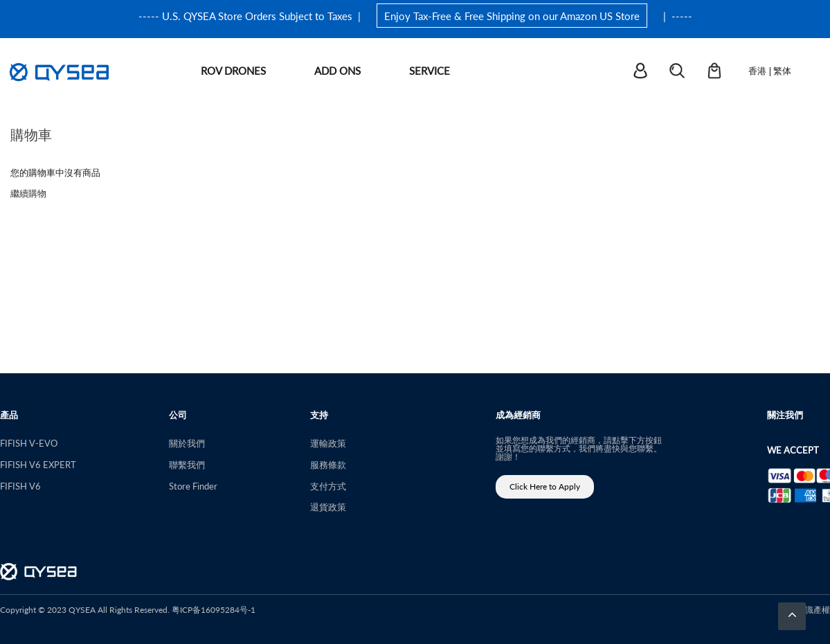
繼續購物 (28, 193)
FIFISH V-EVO (29, 443)
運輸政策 (328, 443)
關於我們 (187, 443)
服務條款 (328, 464)
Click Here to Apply (545, 486)
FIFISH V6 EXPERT (38, 464)
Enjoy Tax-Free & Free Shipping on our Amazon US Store (512, 16)
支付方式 (328, 486)
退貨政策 (328, 507)
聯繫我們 (187, 464)
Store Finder (193, 486)
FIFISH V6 (20, 486)
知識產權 (813, 610)
